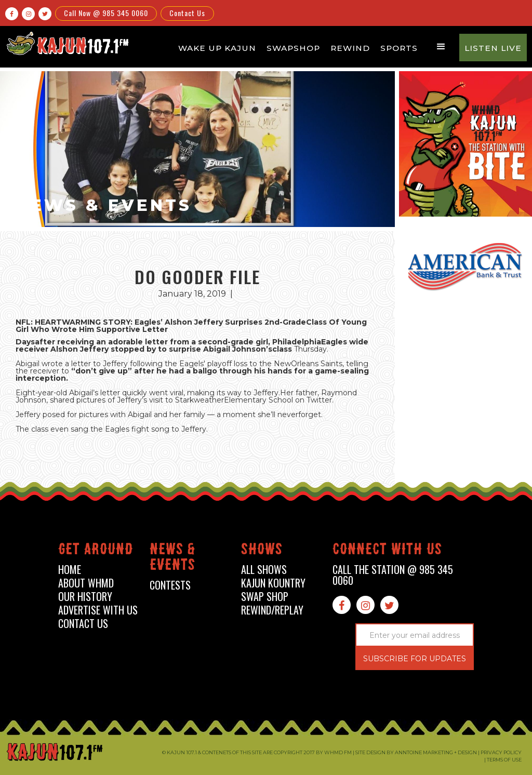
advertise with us (98, 610)
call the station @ (393, 575)
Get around (96, 551)
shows (262, 551)
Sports (399, 48)
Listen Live (493, 48)
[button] (441, 47)
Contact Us (187, 13)
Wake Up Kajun (217, 48)
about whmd (86, 583)
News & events (172, 559)
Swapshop (293, 48)
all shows (264, 570)
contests (170, 585)
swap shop (265, 597)
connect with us (387, 551)
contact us (83, 624)
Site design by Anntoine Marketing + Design (416, 752)
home (70, 570)
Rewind (350, 48)
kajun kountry (273, 583)
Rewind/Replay (272, 610)
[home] (66, 43)
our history (85, 597)
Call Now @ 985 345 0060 (106, 13)
